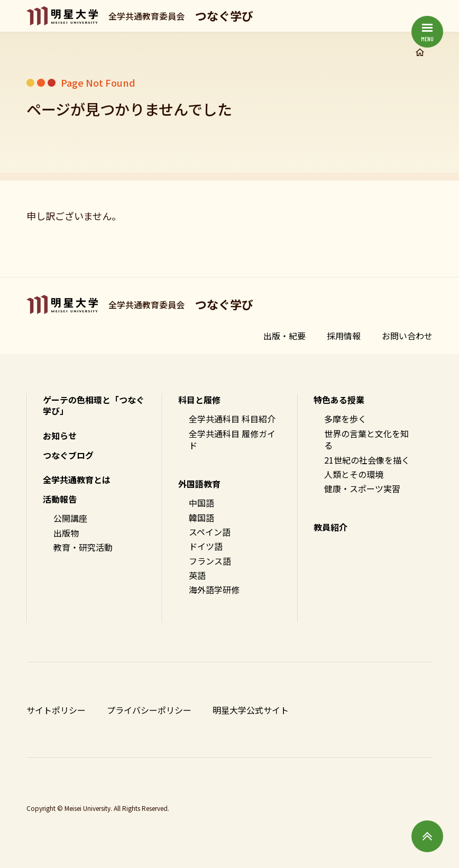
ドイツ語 (206, 546)
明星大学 (62, 16)
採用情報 (344, 336)
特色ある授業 (339, 400)
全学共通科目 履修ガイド (232, 440)
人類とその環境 (354, 474)
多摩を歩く (345, 419)
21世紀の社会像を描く (367, 460)
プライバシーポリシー (149, 710)
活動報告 (60, 499)
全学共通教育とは (77, 479)
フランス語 (210, 561)
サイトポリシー (56, 710)
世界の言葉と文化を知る (366, 440)
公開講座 (70, 518)
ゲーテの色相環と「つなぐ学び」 (94, 405)
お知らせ (60, 436)
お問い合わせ (407, 336)
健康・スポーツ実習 (362, 488)
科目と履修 (199, 400)
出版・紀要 (284, 336)
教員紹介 (331, 527)
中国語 (201, 503)
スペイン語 (210, 532)
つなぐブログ (68, 455)
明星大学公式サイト (251, 710)
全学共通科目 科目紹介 (232, 419)
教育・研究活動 (83, 547)
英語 (197, 575)
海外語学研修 (214, 589)
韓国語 (201, 518)
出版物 (66, 533)
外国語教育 (199, 484)
